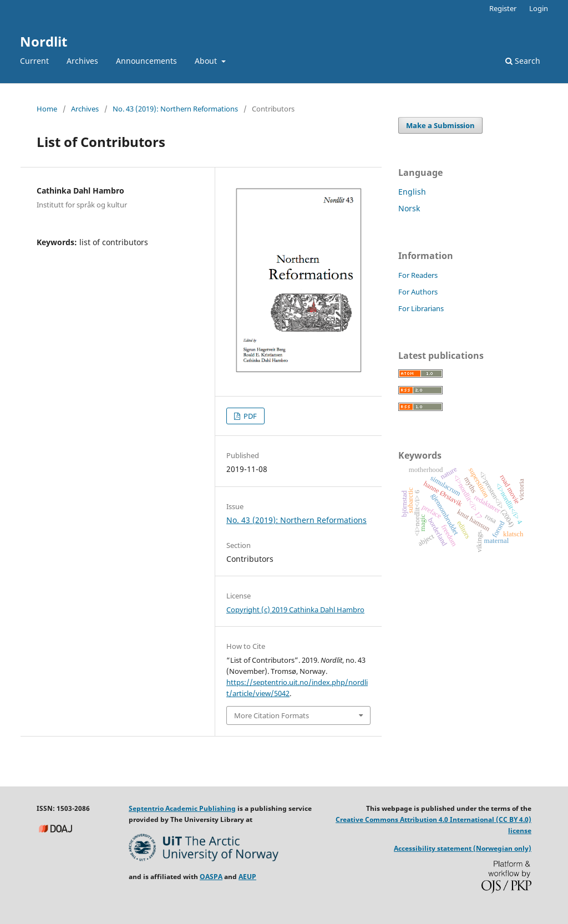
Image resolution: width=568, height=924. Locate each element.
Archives (82, 61)
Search (523, 61)
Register (503, 8)
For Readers (418, 275)
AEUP (247, 877)
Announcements (146, 61)
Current (34, 61)
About (207, 61)
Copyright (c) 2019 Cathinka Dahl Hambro (295, 610)
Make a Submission (440, 125)
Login (539, 8)
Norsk (409, 208)
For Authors (418, 292)
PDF (249, 416)
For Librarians (421, 308)
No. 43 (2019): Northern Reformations (175, 109)
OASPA (211, 877)
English (412, 192)
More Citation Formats (272, 715)
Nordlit (44, 41)
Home (47, 109)
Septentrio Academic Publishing (182, 808)
